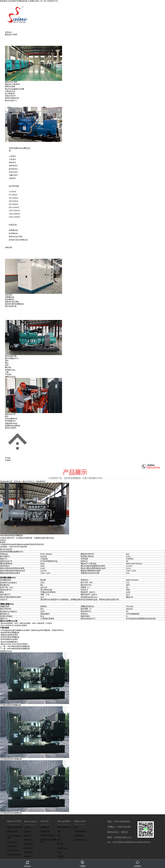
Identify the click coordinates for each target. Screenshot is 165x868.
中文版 (8, 458)
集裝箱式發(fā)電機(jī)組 (18, 240)
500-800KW (13, 204)
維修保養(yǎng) (11, 423)
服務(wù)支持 (10, 377)
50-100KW (13, 195)
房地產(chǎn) (10, 370)
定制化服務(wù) (11, 419)
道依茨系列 (13, 172)
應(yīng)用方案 (11, 306)
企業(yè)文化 (10, 91)
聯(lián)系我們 (10, 428)
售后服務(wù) (10, 421)
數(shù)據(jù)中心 (12, 358)
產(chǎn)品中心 (11, 101)
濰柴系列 (12, 162)
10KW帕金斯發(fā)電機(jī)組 (11, 759)
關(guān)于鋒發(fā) (12, 84)
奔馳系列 (12, 178)
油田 (7, 365)
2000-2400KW (14, 217)
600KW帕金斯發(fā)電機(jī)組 (18, 649)
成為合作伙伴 (10, 96)
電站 (7, 361)
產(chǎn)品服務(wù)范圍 (14, 89)
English (8, 460)
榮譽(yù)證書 (10, 86)
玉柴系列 (12, 159)
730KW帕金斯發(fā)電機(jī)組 (18, 646)
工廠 (7, 372)
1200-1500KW (14, 211)
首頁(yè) (8, 32)
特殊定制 (13, 225)
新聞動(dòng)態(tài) (13, 426)
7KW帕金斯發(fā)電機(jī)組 (11, 705)
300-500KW (13, 201)
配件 (7, 416)
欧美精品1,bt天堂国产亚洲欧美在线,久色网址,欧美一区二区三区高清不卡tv (29, 1)
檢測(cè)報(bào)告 (12, 98)
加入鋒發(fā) (10, 93)
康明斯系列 (13, 166)
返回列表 (24, 547)
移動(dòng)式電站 (16, 237)
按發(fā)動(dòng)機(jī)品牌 (19, 149)
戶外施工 (9, 374)
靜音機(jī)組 (13, 233)
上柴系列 (12, 156)
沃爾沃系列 (13, 175)
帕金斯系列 (13, 169)
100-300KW (13, 198)
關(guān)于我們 (11, 35)
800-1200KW (14, 207)
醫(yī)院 (8, 367)
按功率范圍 (14, 186)
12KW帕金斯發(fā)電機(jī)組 (11, 813)
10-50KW (12, 192)
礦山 (7, 363)
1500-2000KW (14, 214)
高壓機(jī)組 (13, 230)
